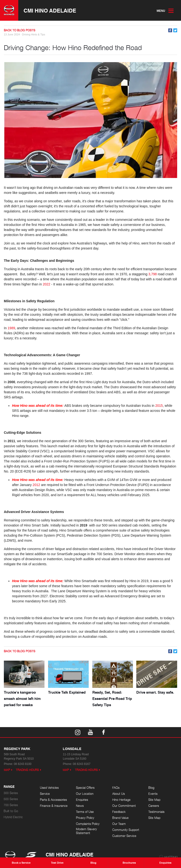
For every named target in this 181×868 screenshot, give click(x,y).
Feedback (119, 812)
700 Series (11, 805)
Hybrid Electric (13, 817)
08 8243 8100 (22, 764)
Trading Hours (27, 770)
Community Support (126, 830)
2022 (47, 284)
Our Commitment (124, 806)
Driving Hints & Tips (34, 34)
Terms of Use (85, 812)
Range (9, 787)
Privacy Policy (85, 818)
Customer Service (124, 836)
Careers (154, 806)
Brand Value (120, 818)
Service (45, 794)
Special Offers (85, 788)
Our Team (119, 824)
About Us (119, 794)
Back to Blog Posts (20, 30)
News (80, 806)
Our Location (85, 794)
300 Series (11, 793)
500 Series (11, 799)
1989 (11, 328)
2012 (36, 485)
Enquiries (82, 800)
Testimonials (156, 812)
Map (7, 770)
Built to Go (11, 811)
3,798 (153, 274)
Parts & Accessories (53, 800)
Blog (151, 788)
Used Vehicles (49, 788)
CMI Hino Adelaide (50, 10)
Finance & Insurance (54, 806)
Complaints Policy (88, 824)
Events (153, 794)
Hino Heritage (121, 800)
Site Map (154, 800)
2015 (159, 406)
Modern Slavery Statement (86, 831)
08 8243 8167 (82, 764)
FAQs (116, 788)
